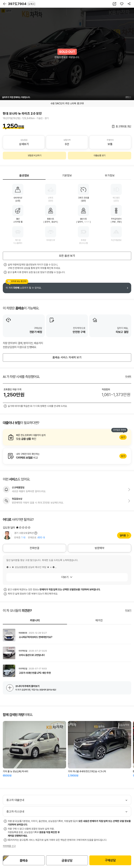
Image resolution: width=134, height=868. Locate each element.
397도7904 (22, 4)
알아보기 (67, 437)
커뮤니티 (35, 620)
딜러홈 (123, 535)
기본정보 (67, 176)
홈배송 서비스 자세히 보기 (67, 357)
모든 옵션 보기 (67, 256)
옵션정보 (24, 176)
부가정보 (110, 176)
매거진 (99, 620)
